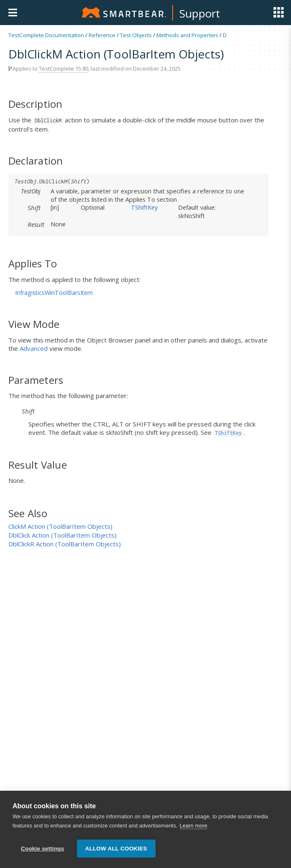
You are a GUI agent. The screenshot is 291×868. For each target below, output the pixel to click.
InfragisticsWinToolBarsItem (54, 293)
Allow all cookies (116, 849)
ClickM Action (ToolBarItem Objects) (60, 526)
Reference (102, 35)
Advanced (34, 348)
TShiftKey (144, 207)
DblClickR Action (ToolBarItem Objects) (65, 544)
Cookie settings (43, 849)
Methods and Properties (187, 35)
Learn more (194, 826)
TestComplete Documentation (46, 35)
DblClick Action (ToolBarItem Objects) (63, 535)
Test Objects (136, 35)
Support (200, 13)
